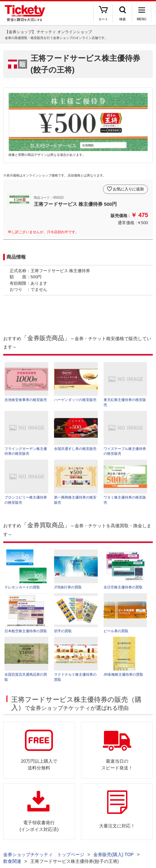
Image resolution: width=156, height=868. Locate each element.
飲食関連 (12, 861)
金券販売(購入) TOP (114, 854)
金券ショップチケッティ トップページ (44, 854)
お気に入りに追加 (128, 189)
